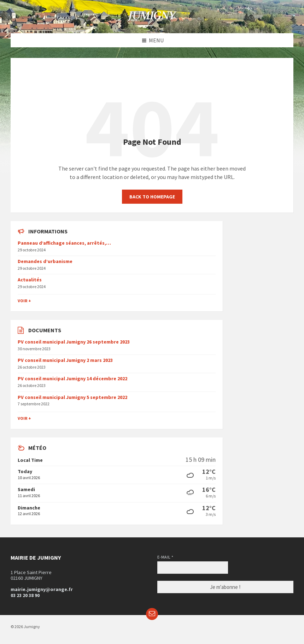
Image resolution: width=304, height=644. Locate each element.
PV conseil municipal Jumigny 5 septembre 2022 (72, 397)
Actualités (30, 280)
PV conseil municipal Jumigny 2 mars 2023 (65, 360)
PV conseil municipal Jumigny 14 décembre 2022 (72, 378)
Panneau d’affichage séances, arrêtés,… (64, 243)
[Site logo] (152, 19)
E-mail (165, 557)
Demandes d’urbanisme (45, 261)
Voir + (24, 301)
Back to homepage (152, 197)
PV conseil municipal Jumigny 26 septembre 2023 (74, 342)
